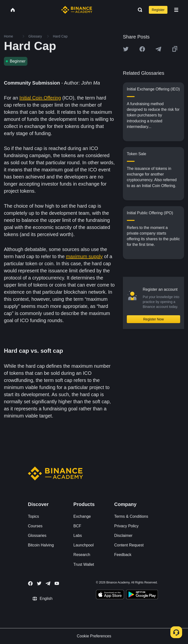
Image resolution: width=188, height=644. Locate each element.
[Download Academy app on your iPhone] (110, 595)
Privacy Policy (127, 526)
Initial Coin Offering (40, 98)
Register (158, 10)
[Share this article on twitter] (126, 49)
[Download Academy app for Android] (142, 595)
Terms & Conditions (131, 516)
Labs (78, 536)
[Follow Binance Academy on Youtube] (57, 583)
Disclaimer (123, 536)
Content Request (129, 545)
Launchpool (84, 545)
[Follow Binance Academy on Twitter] (39, 583)
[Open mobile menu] (176, 10)
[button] (176, 10)
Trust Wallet (84, 564)
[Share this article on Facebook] (142, 49)
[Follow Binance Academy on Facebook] (30, 583)
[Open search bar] (139, 10)
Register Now (153, 319)
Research (82, 555)
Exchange (82, 516)
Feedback (123, 555)
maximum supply (84, 256)
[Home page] (77, 10)
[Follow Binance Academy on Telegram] (48, 583)
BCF (77, 526)
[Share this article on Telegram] (158, 49)
